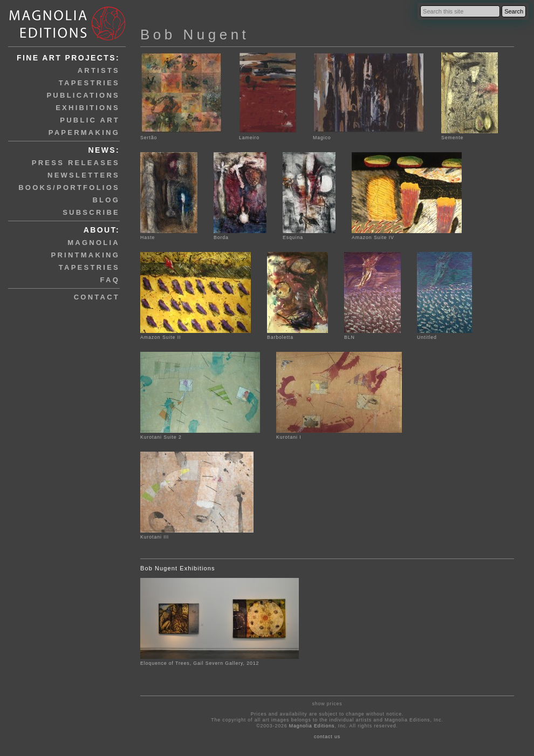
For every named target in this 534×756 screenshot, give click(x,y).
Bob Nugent (195, 35)
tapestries (89, 83)
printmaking (85, 255)
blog (106, 200)
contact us (327, 737)
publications (83, 95)
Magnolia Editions (312, 726)
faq (110, 280)
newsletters (84, 175)
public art (90, 120)
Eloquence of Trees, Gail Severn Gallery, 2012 (200, 663)
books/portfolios (69, 188)
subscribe (91, 212)
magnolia (94, 243)
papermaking (84, 132)
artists (99, 70)
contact (97, 297)
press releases (76, 163)
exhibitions (88, 108)
